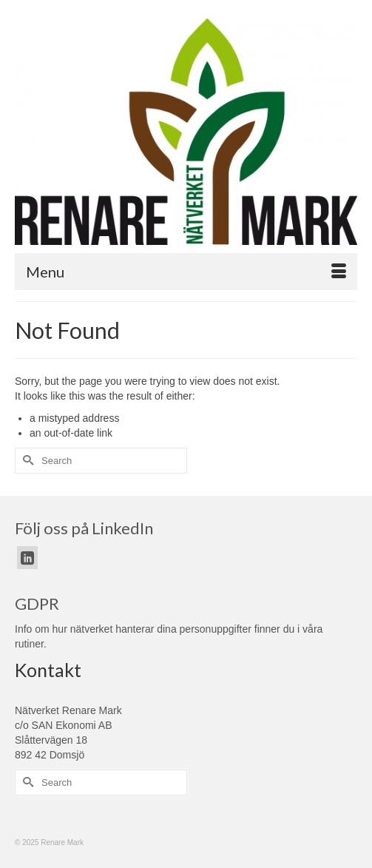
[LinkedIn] (27, 558)
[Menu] (186, 272)
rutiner (29, 644)
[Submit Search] (26, 461)
